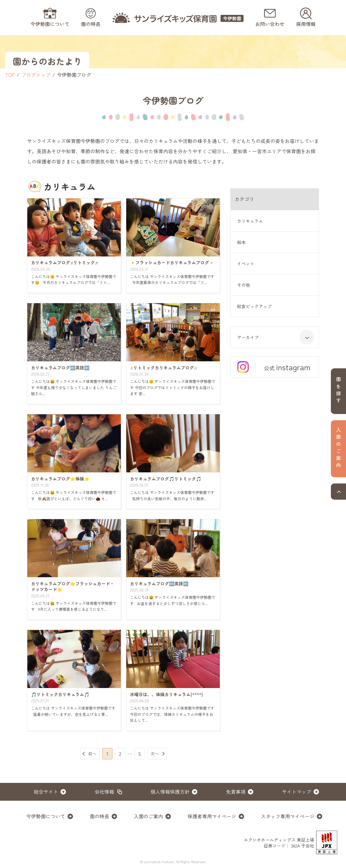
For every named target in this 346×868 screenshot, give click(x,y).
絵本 (241, 242)
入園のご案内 (148, 816)
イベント (246, 263)
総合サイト (46, 792)
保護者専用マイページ (212, 816)
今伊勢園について (46, 816)
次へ (155, 754)
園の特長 (99, 816)
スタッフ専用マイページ (288, 816)
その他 (244, 285)
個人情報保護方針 (170, 792)
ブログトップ (36, 75)
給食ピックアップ (254, 306)
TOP (10, 75)
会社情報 (104, 792)
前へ (92, 754)
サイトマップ (297, 792)
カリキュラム (250, 221)
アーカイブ (276, 337)
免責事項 (236, 792)
